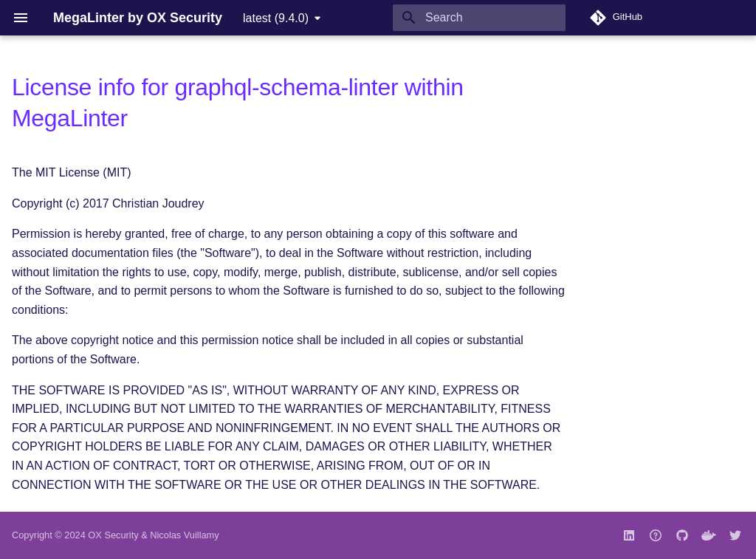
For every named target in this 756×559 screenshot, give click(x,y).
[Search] (479, 18)
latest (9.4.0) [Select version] (276, 18)
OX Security (113, 535)
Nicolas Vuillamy (184, 535)
